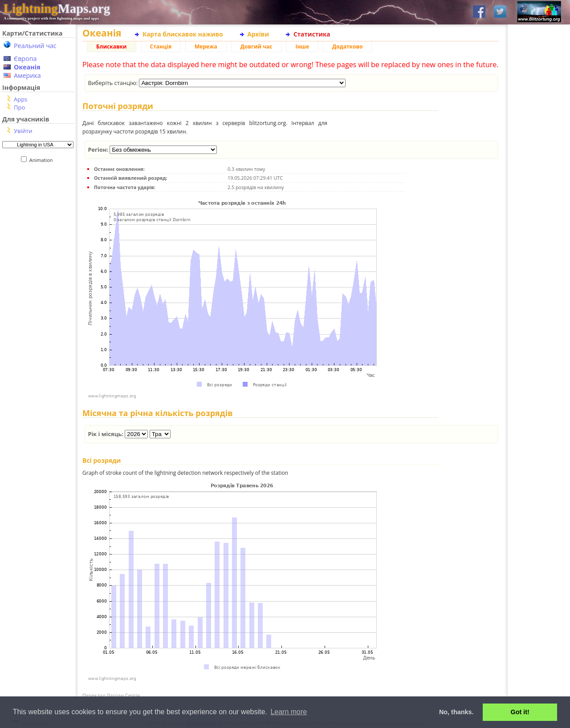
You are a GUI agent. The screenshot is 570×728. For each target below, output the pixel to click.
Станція (161, 47)
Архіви (258, 34)
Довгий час (256, 47)
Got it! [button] (520, 712)
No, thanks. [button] (456, 712)
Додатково (347, 47)
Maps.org (57, 8)
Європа (25, 59)
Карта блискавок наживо (183, 34)
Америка (27, 75)
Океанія (27, 67)
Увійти (23, 131)
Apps (20, 99)
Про (19, 107)
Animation (43, 160)
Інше (302, 47)
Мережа (206, 47)
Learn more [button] (289, 712)
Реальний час (35, 46)
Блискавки (112, 47)
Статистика (312, 34)
